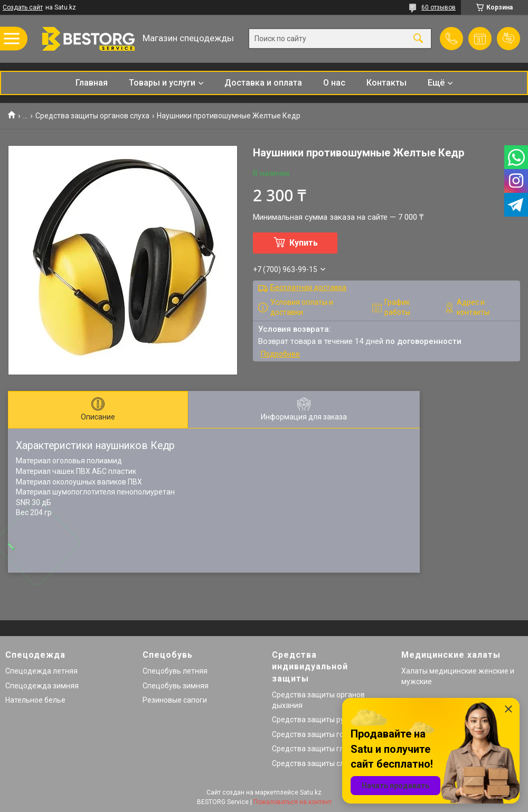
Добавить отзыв (508, 39)
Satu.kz (311, 792)
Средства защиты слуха (314, 763)
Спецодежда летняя (41, 671)
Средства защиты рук (310, 720)
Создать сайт (23, 7)
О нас (334, 83)
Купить (304, 243)
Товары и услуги (162, 83)
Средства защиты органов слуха (92, 116)
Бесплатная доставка (308, 287)
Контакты (386, 83)
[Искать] (418, 39)
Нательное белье (35, 700)
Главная (92, 83)
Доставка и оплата (263, 83)
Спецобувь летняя (175, 671)
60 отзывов (439, 7)
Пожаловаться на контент (293, 802)
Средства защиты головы (317, 734)
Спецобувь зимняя (176, 686)
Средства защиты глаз (312, 749)
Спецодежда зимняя (42, 686)
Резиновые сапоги (175, 700)
